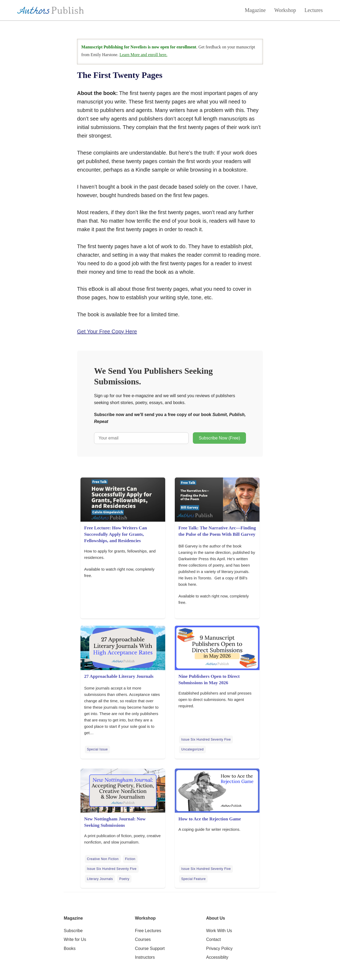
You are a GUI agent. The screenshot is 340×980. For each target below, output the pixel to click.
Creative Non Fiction (103, 859)
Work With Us (219, 931)
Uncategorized (192, 749)
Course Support (150, 948)
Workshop (285, 10)
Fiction (130, 859)
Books (70, 948)
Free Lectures (148, 931)
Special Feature (193, 879)
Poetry (124, 879)
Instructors (145, 957)
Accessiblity (217, 957)
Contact (213, 939)
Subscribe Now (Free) (219, 438)
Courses (143, 939)
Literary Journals (100, 879)
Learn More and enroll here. (143, 55)
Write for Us (75, 939)
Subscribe (73, 931)
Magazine (255, 10)
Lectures (314, 10)
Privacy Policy (219, 948)
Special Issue (97, 749)
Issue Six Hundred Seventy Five (206, 740)
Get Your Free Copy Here (107, 331)
